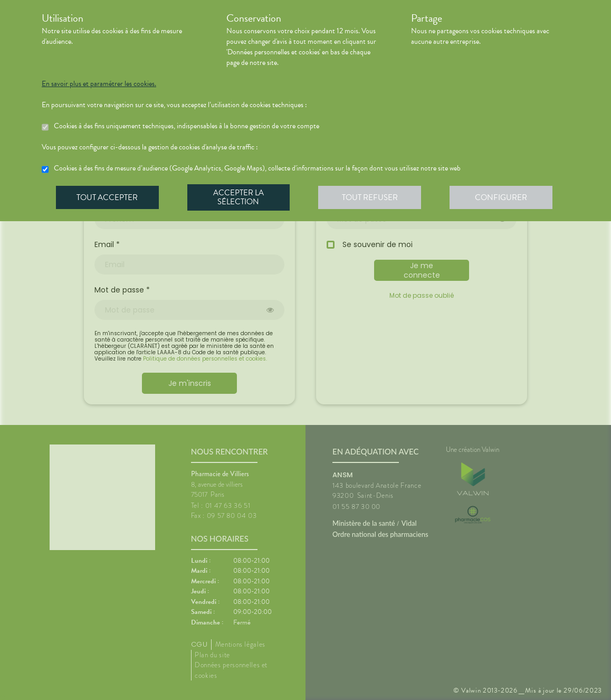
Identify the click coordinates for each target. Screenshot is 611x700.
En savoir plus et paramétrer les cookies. (99, 84)
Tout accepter (108, 197)
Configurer (503, 197)
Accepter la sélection (240, 197)
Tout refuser (372, 197)
